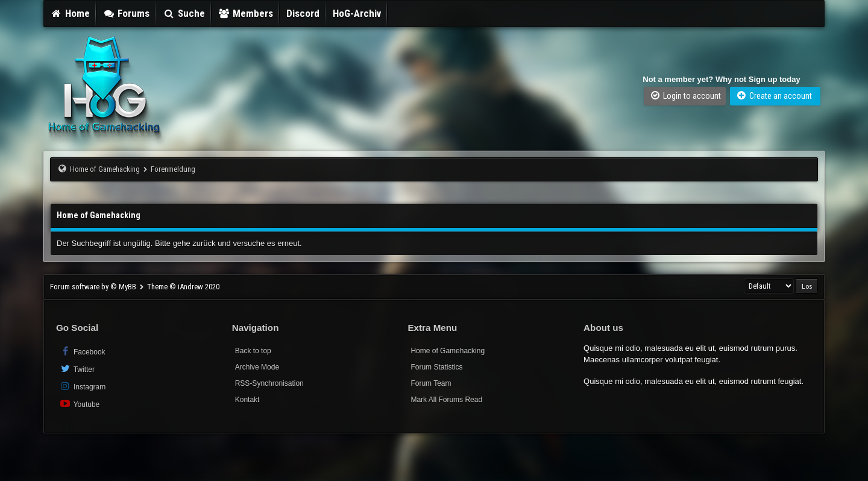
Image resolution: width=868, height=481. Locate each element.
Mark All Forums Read (446, 400)
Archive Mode (257, 367)
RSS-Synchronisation (269, 383)
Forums (127, 13)
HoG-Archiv (357, 13)
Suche (184, 13)
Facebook (82, 351)
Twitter (77, 369)
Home (70, 13)
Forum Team (431, 383)
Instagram (82, 386)
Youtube (79, 404)
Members (246, 13)
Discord (303, 13)
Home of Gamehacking (105, 169)
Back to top (253, 351)
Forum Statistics (436, 367)
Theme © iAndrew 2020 (183, 287)
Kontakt (247, 400)
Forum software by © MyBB (94, 287)
